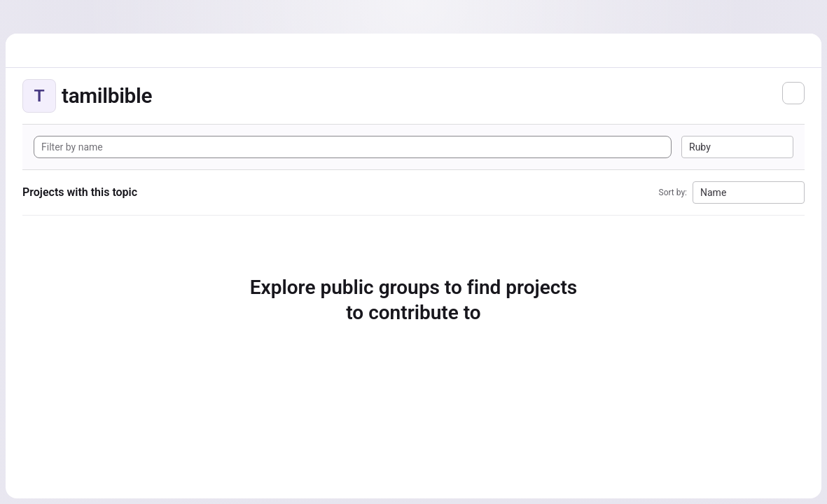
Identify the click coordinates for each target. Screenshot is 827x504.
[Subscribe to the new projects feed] (793, 93)
